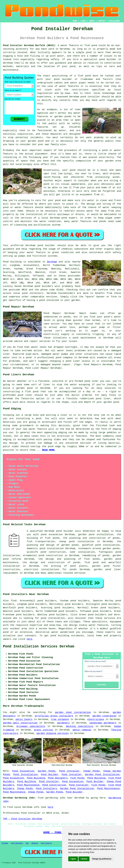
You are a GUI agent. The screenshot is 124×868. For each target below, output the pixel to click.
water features (69, 86)
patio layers (24, 719)
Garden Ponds (47, 771)
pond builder (65, 531)
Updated (35, 843)
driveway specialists (31, 726)
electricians (96, 719)
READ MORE (48, 450)
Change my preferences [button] (102, 859)
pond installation (53, 618)
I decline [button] (84, 859)
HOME (75, 21)
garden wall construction (20, 723)
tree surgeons (60, 719)
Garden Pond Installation (102, 775)
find (14, 601)
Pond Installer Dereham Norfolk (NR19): (30, 45)
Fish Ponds (78, 778)
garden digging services (52, 733)
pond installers (33, 293)
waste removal (82, 730)
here (30, 639)
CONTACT (102, 21)
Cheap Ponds (92, 771)
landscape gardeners (103, 723)
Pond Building (36, 778)
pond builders (44, 286)
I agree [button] (73, 859)
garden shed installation (73, 712)
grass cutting (43, 730)
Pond (6, 262)
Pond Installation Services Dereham (39, 647)
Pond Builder (50, 775)
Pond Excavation (23, 771)
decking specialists (80, 726)
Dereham (52, 262)
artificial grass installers (54, 716)
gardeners (63, 723)
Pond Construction (54, 785)
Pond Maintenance (28, 785)
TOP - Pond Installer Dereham (22, 819)
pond (57, 79)
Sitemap (5, 843)
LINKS (83, 21)
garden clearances (104, 716)
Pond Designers (58, 778)
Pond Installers (46, 789)
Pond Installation (25, 775)
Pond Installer (69, 771)
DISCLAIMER (114, 21)
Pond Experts (46, 843)
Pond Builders (17, 843)
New (27, 843)
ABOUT (92, 21)
